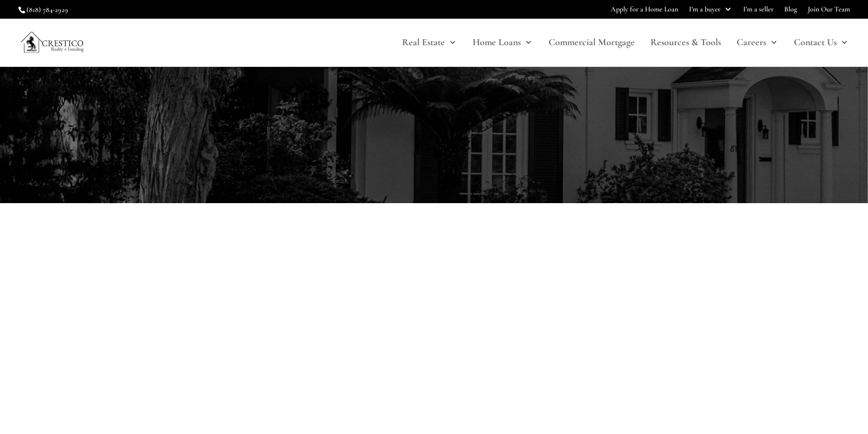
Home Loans (497, 43)
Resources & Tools (686, 43)
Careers (751, 43)
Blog (791, 9)
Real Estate (423, 43)
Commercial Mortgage (592, 43)
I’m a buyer (705, 9)
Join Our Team (829, 9)
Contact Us (815, 43)
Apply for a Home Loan (644, 9)
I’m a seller (758, 9)
